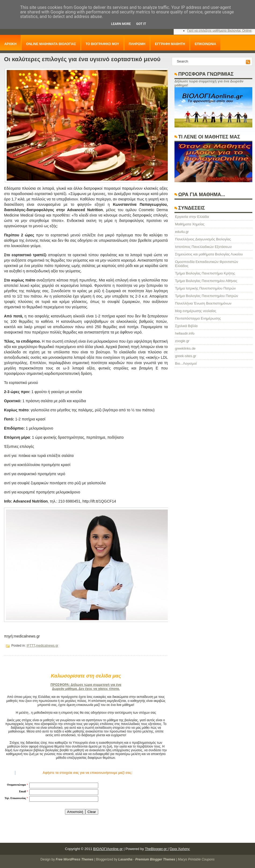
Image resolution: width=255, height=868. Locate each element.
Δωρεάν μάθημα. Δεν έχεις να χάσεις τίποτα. (86, 689)
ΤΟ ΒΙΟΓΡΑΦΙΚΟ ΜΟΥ (102, 44)
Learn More (121, 24)
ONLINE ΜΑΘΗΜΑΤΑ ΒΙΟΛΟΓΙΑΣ (51, 44)
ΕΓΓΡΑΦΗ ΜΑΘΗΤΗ (170, 44)
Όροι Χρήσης (180, 849)
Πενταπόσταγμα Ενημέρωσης (198, 318)
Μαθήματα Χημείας (190, 224)
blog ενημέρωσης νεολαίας (196, 311)
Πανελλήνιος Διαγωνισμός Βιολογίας (203, 239)
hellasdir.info (185, 333)
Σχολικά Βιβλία (186, 326)
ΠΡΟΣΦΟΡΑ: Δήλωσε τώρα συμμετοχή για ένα (86, 685)
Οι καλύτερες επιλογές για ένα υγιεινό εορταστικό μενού (82, 59)
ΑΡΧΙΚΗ (10, 44)
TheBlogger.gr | (157, 849)
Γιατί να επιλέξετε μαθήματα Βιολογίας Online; (220, 31)
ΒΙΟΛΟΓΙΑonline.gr (108, 849)
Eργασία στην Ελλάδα (192, 217)
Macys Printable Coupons (196, 859)
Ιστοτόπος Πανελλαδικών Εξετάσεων (203, 247)
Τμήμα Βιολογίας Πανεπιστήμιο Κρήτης (205, 273)
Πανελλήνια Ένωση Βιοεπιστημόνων (203, 303)
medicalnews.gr (47, 646)
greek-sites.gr (186, 356)
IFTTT (31, 646)
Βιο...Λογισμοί (186, 363)
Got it (141, 24)
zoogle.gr (182, 341)
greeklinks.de (185, 348)
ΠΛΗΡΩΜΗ (137, 44)
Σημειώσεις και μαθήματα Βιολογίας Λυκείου (209, 254)
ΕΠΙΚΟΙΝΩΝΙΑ (205, 44)
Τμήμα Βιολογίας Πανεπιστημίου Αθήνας (206, 281)
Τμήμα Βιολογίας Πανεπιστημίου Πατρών (207, 296)
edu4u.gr (182, 232)
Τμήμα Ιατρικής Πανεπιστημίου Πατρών (205, 288)
